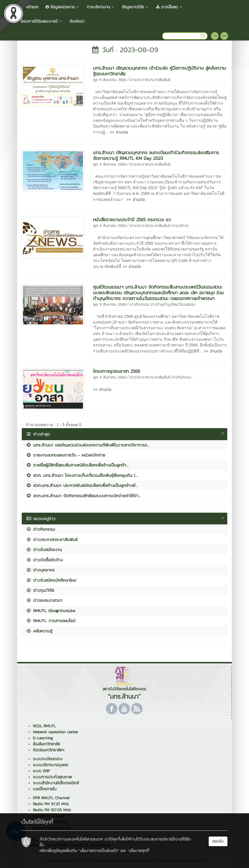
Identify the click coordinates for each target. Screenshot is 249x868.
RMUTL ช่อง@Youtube (51, 611)
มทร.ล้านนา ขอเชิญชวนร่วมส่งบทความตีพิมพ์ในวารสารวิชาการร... (88, 445)
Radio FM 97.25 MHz (51, 804)
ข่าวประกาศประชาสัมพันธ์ (150, 80)
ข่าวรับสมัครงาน (44, 549)
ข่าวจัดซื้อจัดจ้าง (44, 560)
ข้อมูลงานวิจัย (136, 7)
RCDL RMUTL (44, 726)
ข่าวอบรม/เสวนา (44, 600)
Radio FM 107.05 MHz (52, 810)
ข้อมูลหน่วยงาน (63, 7)
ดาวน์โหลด (170, 7)
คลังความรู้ (39, 631)
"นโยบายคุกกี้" (139, 851)
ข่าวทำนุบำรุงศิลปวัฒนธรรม (173, 304)
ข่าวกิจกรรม (140, 304)
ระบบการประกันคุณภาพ (52, 777)
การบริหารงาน (101, 7)
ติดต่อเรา (77, 21)
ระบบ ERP (41, 771)
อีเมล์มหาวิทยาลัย (47, 744)
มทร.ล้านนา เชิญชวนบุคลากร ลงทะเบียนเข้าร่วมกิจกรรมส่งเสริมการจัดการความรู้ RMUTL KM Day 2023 (156, 155)
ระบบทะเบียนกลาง (48, 759)
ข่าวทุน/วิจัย (40, 590)
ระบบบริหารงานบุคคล (50, 765)
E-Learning (43, 738)
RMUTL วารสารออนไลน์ (51, 621)
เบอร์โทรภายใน (45, 789)
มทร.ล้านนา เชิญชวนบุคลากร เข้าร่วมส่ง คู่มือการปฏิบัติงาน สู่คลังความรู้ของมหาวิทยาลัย (160, 71)
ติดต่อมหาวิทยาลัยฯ (49, 750)
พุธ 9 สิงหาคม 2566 (110, 80)
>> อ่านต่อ (119, 132)
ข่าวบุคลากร (40, 570)
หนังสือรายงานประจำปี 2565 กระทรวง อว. (132, 220)
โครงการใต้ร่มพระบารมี (42, 21)
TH (215, 36)
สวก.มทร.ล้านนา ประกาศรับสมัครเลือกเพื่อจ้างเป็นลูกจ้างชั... (82, 485)
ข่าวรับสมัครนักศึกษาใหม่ (51, 580)
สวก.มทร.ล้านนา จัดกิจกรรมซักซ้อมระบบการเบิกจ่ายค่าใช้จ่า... (84, 496)
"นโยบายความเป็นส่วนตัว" (99, 851)
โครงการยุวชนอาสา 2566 (117, 371)
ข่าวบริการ (180, 226)
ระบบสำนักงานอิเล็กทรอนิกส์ (56, 783)
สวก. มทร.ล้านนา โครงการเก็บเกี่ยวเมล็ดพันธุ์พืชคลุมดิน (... (82, 475)
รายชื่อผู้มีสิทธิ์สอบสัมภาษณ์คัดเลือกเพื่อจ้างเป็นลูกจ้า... (77, 465)
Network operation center (56, 732)
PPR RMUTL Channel (51, 798)
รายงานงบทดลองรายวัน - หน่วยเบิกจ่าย (66, 455)
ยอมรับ (218, 841)
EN (225, 36)
